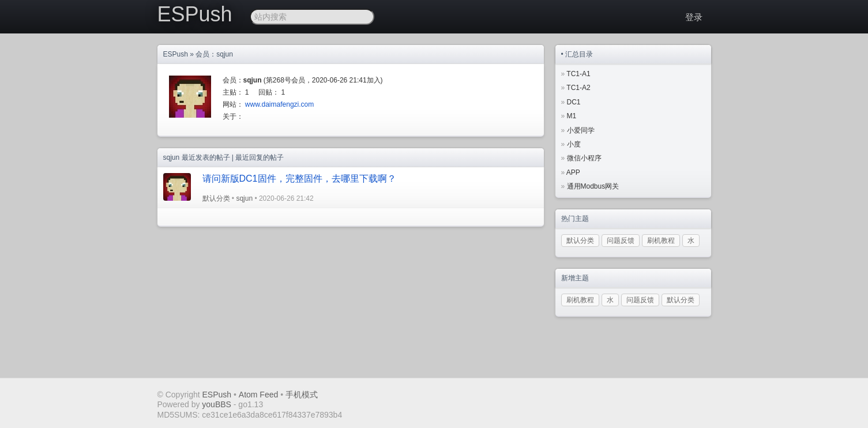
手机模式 (302, 395)
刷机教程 (661, 241)
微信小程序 (584, 158)
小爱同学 (581, 130)
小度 (574, 144)
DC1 (574, 102)
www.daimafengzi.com (279, 104)
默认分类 (216, 198)
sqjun (244, 198)
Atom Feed (258, 395)
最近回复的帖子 (260, 157)
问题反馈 (621, 241)
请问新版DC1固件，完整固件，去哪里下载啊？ (299, 179)
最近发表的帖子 (206, 157)
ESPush (195, 14)
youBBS (217, 404)
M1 (572, 116)
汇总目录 (579, 54)
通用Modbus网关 (593, 186)
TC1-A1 (578, 74)
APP (573, 172)
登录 (694, 17)
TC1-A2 (578, 88)
